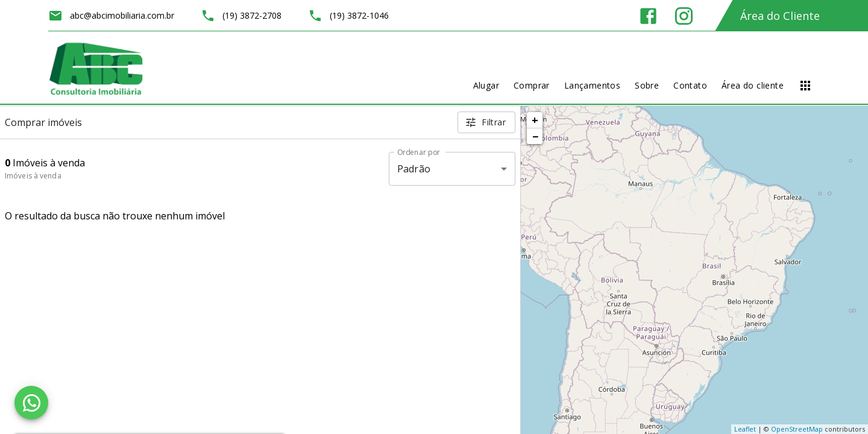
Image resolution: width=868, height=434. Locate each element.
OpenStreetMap (797, 429)
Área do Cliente (780, 16)
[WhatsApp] (31, 403)
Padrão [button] (414, 169)
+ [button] (535, 120)
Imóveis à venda (33, 176)
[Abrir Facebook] (648, 16)
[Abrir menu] (805, 86)
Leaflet (745, 429)
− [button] (535, 136)
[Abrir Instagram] (684, 16)
